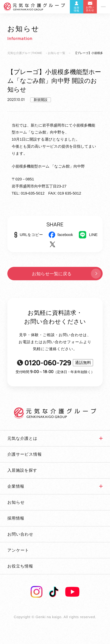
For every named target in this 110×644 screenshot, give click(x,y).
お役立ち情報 (20, 566)
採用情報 (16, 518)
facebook (65, 235)
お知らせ (16, 502)
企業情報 (16, 486)
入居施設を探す (22, 470)
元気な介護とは (22, 438)
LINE (93, 235)
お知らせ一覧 (57, 53)
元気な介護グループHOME (25, 53)
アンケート (18, 550)
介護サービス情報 (25, 454)
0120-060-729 (55, 363)
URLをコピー (31, 235)
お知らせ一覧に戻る (67, 274)
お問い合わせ (20, 534)
